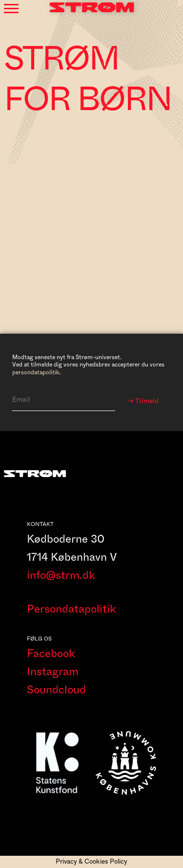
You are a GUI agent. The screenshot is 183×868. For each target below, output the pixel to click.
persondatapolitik (36, 372)
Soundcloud (56, 690)
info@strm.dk (61, 575)
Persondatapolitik (71, 609)
